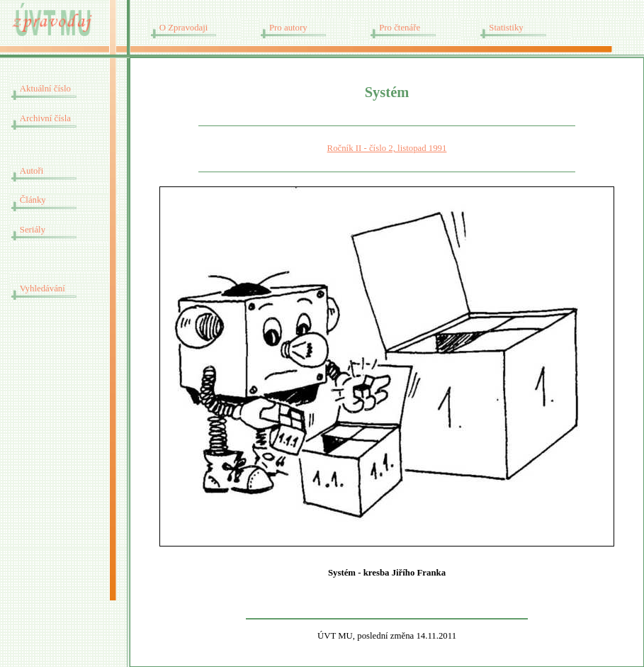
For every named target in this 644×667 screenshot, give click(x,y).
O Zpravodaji (184, 28)
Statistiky (506, 28)
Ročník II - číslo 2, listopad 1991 (387, 148)
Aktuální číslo (45, 89)
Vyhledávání (43, 288)
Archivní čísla (45, 118)
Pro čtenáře (400, 28)
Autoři (32, 171)
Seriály (33, 230)
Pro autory (288, 28)
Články (33, 200)
